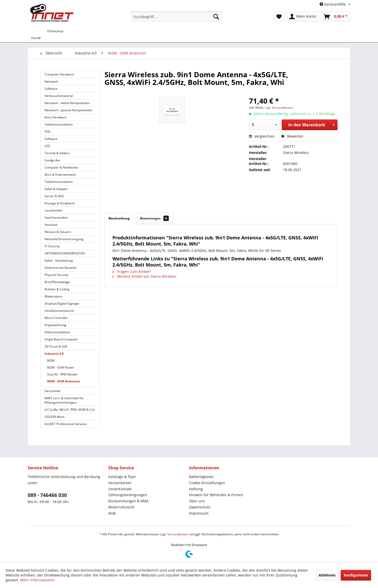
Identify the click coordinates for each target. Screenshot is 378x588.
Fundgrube (52, 160)
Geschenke (52, 391)
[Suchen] (216, 17)
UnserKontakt (120, 489)
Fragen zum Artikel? (132, 271)
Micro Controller (56, 318)
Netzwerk (51, 81)
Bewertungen (154, 218)
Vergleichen (262, 136)
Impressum (199, 513)
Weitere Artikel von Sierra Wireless (144, 276)
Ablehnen (327, 575)
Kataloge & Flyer (122, 477)
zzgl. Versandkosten (279, 108)
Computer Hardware (59, 74)
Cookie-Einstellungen (207, 483)
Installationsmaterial (59, 311)
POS (48, 132)
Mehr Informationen (37, 580)
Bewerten (292, 136)
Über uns (197, 501)
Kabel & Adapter (56, 189)
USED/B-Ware (55, 417)
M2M (51, 360)
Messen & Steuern (58, 232)
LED (47, 146)
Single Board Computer (61, 339)
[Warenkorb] (336, 17)
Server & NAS (54, 196)
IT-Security (52, 246)
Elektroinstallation (57, 332)
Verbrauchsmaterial (59, 96)
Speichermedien (56, 218)
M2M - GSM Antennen (64, 381)
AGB (112, 513)
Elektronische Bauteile (60, 268)
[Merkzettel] (279, 17)
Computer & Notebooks (61, 167)
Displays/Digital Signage (62, 303)
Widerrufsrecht (121, 507)
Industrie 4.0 (54, 354)
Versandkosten (178, 534)
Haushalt (51, 225)
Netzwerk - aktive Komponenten (67, 103)
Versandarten (120, 483)
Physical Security (56, 275)
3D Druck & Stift (56, 346)
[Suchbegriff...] (176, 17)
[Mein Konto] (303, 17)
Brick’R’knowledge (57, 282)
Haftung (196, 489)
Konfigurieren (356, 575)
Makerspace (53, 296)
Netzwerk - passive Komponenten (68, 110)
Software (51, 89)
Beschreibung (119, 218)
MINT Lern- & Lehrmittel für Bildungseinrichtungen (64, 400)
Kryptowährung (55, 325)
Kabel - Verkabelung (59, 260)
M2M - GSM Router (61, 367)
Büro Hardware (56, 117)
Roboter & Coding (57, 289)
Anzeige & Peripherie (60, 203)
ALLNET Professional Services (66, 424)
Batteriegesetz (201, 477)
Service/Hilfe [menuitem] (333, 4)
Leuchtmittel (53, 210)
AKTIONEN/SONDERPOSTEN (65, 253)
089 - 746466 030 (47, 495)
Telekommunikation (59, 124)
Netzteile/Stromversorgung (64, 239)
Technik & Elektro (57, 153)
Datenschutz (200, 507)
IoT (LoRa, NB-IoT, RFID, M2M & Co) (70, 410)
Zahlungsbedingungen (128, 495)
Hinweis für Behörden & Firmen (216, 495)
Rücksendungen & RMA (128, 501)
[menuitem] (176, 17)
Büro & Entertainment (60, 175)
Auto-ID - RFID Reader (62, 374)
